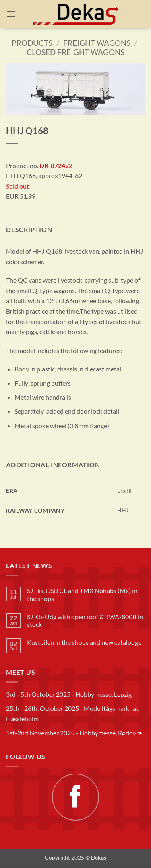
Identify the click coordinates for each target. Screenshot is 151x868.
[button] (11, 14)
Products (32, 43)
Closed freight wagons (75, 52)
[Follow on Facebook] (75, 797)
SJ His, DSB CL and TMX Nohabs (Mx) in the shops (82, 594)
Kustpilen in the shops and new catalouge (84, 642)
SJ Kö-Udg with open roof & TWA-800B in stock (85, 620)
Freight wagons (97, 43)
